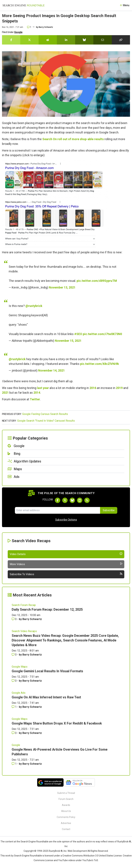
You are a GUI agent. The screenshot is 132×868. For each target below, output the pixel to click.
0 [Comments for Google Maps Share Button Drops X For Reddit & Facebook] (14, 733)
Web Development (77, 851)
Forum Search (66, 799)
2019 (119, 388)
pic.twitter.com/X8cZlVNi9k (100, 364)
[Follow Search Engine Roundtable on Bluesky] (72, 500)
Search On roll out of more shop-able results (73, 139)
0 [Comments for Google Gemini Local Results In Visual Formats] (14, 681)
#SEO (78, 334)
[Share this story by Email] (102, 40)
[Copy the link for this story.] (121, 40)
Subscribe (109, 510)
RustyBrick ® (56, 851)
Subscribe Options (66, 520)
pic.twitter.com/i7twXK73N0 (102, 334)
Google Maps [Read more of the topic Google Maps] (20, 667)
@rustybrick (34, 306)
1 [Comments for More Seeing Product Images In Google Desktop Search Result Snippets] (29, 27)
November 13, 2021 (62, 287)
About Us (66, 811)
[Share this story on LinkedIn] (66, 40)
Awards (66, 805)
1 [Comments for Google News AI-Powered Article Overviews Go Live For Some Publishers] (14, 764)
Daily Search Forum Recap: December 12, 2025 (47, 609)
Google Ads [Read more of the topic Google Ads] (19, 693)
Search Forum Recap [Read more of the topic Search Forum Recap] (24, 605)
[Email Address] (57, 510)
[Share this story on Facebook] (11, 40)
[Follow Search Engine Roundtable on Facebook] (58, 500)
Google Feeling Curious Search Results (45, 414)
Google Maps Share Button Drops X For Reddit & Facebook (57, 723)
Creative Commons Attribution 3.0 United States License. (92, 856)
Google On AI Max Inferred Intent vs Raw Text (46, 697)
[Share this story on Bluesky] (84, 40)
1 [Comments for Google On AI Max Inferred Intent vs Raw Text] (14, 707)
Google (18, 32)
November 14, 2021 (51, 370)
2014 (37, 393)
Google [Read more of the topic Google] (16, 745)
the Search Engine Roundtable (33, 842)
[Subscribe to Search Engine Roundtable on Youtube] (80, 500)
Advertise (66, 823)
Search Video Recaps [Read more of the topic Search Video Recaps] (24, 631)
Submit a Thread (66, 793)
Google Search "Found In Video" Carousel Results (46, 421)
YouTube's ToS (90, 860)
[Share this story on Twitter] (29, 40)
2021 (5, 393)
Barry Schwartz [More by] (46, 27)
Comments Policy (66, 817)
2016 (93, 388)
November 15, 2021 (68, 341)
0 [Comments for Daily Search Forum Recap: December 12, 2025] (14, 619)
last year (43, 388)
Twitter (35, 399)
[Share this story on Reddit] (48, 40)
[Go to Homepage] (24, 5)
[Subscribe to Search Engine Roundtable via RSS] (87, 500)
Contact (66, 829)
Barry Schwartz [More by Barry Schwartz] (32, 619)
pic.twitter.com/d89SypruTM (97, 281)
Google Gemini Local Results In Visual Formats (47, 671)
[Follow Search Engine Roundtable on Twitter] (65, 500)
